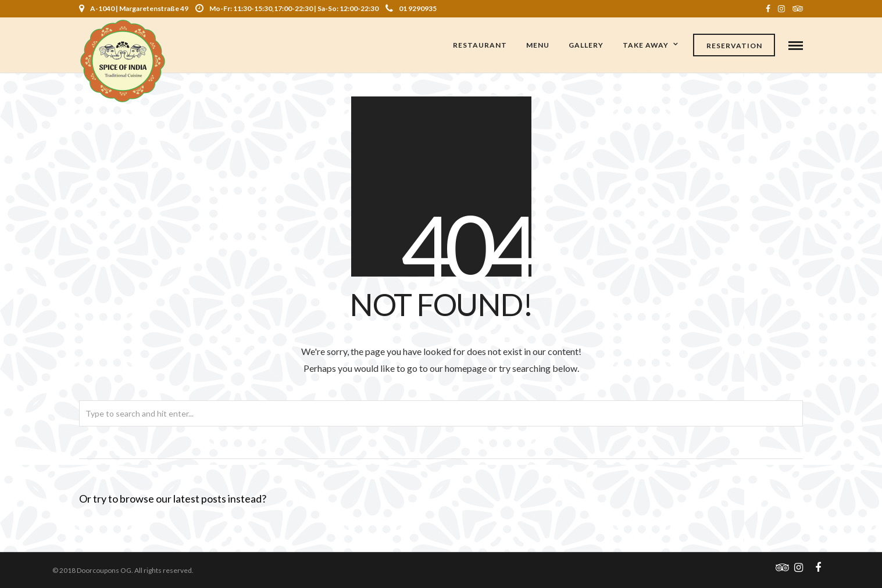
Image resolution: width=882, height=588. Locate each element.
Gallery (586, 45)
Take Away (646, 45)
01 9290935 (411, 8)
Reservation (734, 46)
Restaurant (480, 45)
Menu (538, 45)
